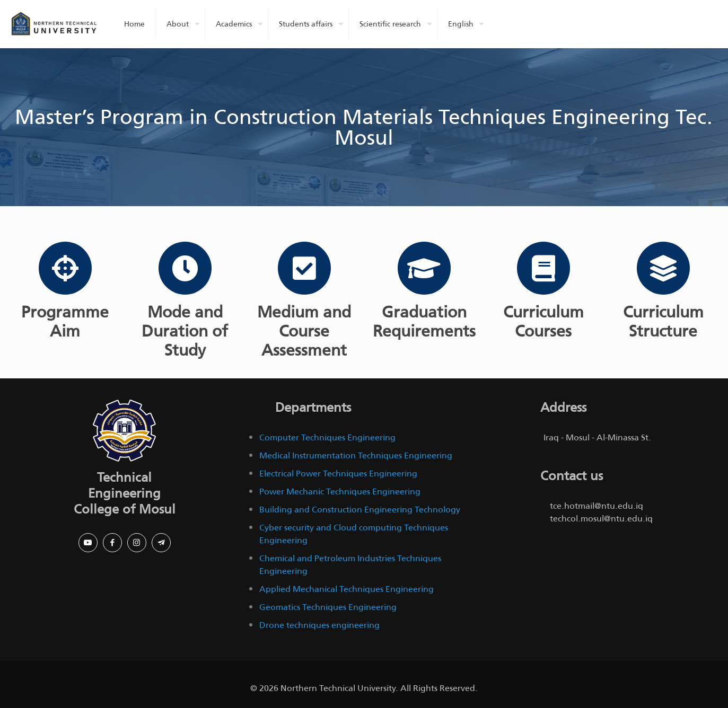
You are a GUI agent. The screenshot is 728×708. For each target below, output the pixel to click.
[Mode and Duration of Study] (185, 268)
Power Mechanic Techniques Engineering (340, 492)
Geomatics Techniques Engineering (328, 607)
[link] (125, 431)
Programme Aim (65, 322)
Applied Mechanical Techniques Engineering (347, 589)
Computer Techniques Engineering (327, 437)
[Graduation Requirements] (424, 268)
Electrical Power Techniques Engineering (338, 474)
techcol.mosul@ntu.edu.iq (601, 519)
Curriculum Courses (543, 322)
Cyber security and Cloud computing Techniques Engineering (354, 534)
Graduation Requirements (424, 322)
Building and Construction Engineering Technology (360, 510)
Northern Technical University (338, 688)
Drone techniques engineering (319, 625)
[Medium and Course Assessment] (304, 268)
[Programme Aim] (65, 268)
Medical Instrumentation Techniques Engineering (357, 455)
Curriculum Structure (663, 322)
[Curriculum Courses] (543, 268)
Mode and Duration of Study (185, 331)
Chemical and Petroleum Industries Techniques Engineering (350, 565)
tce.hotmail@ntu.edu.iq (597, 506)
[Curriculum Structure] (663, 268)
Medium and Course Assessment (304, 331)
